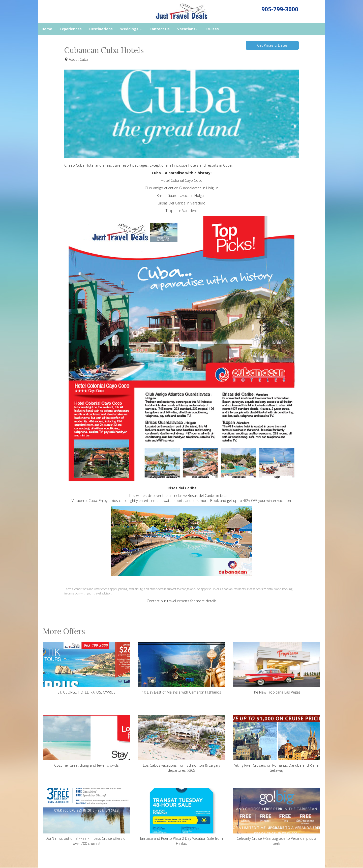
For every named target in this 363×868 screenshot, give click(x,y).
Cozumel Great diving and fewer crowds (87, 741)
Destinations (101, 29)
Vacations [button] (188, 29)
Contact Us (160, 29)
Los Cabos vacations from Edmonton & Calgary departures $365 (182, 744)
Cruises (212, 29)
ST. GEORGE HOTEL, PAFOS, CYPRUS (87, 668)
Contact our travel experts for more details (182, 601)
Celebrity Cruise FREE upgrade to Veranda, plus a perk (276, 817)
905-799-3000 (280, 9)
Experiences (71, 29)
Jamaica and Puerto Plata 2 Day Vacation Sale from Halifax (182, 817)
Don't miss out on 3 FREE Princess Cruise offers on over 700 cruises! (87, 817)
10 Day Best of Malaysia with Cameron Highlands (182, 668)
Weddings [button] (131, 29)
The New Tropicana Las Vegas (276, 668)
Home (47, 29)
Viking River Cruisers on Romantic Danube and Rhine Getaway (276, 744)
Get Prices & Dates (272, 45)
